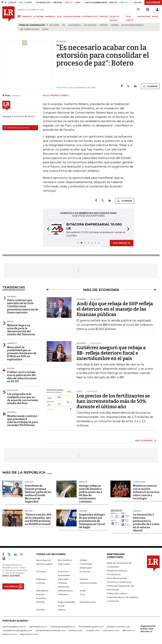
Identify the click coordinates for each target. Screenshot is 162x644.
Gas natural (90, 25)
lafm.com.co (129, 630)
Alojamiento (74, 25)
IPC (64, 25)
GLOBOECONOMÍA (72, 17)
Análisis (83, 560)
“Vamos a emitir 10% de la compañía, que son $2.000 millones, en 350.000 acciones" (38, 519)
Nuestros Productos (117, 570)
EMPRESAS (50, 17)
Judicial (83, 510)
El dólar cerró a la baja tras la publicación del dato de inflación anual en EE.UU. (22, 377)
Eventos (84, 579)
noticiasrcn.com (111, 630)
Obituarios (63, 594)
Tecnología (139, 481)
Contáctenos (114, 574)
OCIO (59, 17)
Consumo (41, 571)
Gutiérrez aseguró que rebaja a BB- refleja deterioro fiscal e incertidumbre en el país (111, 353)
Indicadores (42, 590)
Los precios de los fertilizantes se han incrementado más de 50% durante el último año (113, 401)
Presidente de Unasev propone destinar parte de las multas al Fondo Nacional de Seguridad (38, 493)
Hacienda (12, 297)
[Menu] (20, 16)
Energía (83, 481)
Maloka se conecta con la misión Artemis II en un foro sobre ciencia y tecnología (146, 492)
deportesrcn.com (29, 634)
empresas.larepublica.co (63, 626)
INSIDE (155, 17)
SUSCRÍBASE (153, 2)
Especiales (63, 579)
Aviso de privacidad (117, 578)
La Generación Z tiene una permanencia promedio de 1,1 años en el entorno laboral (146, 522)
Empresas (41, 579)
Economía (85, 571)
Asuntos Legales (44, 563)
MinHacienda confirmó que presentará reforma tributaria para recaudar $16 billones (22, 421)
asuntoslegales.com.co (14, 626)
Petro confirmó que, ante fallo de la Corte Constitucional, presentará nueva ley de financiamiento (23, 306)
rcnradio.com (93, 630)
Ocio (82, 594)
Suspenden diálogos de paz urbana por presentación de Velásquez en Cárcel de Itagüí (92, 520)
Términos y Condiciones (119, 581)
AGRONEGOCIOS (90, 17)
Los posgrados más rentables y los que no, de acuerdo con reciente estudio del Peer (23, 399)
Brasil (10, 321)
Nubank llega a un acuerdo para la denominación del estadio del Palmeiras (21, 330)
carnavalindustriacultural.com (50, 630)
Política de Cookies (117, 593)
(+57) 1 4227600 (11, 575)
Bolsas (11, 368)
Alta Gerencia (65, 560)
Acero (45, 29)
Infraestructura (65, 590)
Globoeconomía (88, 582)
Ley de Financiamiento (133, 25)
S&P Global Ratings (30, 29)
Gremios (104, 25)
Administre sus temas (16, 128)
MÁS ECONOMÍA (144, 440)
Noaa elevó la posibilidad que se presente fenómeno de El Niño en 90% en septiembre (22, 353)
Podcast (40, 601)
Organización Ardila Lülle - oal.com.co (148, 628)
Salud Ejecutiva (88, 601)
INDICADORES (144, 17)
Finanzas (40, 582)
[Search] (138, 10)
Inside (83, 590)
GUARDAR (150, 86)
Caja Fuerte (64, 563)
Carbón (115, 25)
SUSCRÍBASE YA (122, 243)
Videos (61, 609)
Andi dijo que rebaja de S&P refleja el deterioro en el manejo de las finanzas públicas (115, 309)
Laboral (137, 510)
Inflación (54, 25)
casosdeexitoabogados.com (17, 630)
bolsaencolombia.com (119, 626)
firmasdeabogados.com (91, 626)
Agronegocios (43, 560)
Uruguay (29, 481)
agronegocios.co (38, 626)
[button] (47, 229)
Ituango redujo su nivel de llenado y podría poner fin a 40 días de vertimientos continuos (91, 493)
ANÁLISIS (104, 17)
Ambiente (12, 343)
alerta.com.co (10, 634)
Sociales (40, 609)
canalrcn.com (76, 630)
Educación (13, 390)
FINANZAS (27, 17)
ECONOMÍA (39, 17)
